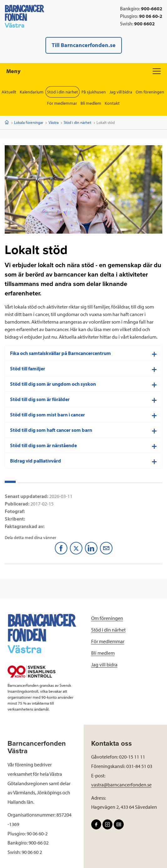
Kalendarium (32, 92)
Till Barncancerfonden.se (84, 45)
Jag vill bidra (121, 92)
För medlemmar (62, 103)
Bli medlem (91, 103)
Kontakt (112, 103)
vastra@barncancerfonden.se (121, 785)
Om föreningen (150, 92)
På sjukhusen (94, 92)
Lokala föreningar (29, 122)
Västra (54, 122)
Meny (83, 71)
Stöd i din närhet (63, 92)
